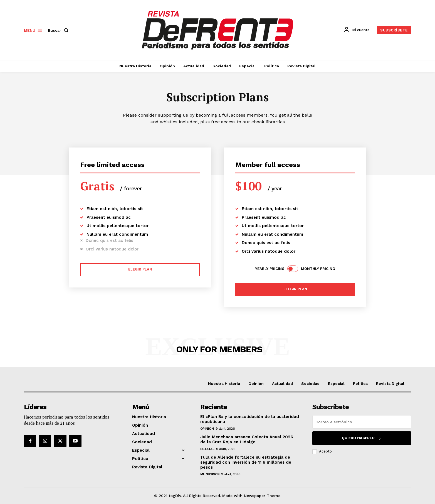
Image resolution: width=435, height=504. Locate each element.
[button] (59, 30)
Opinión (207, 429)
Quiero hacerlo (362, 439)
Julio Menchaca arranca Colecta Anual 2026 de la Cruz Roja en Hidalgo (247, 440)
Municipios (210, 475)
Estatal (207, 449)
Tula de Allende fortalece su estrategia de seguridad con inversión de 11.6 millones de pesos (246, 463)
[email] (362, 422)
